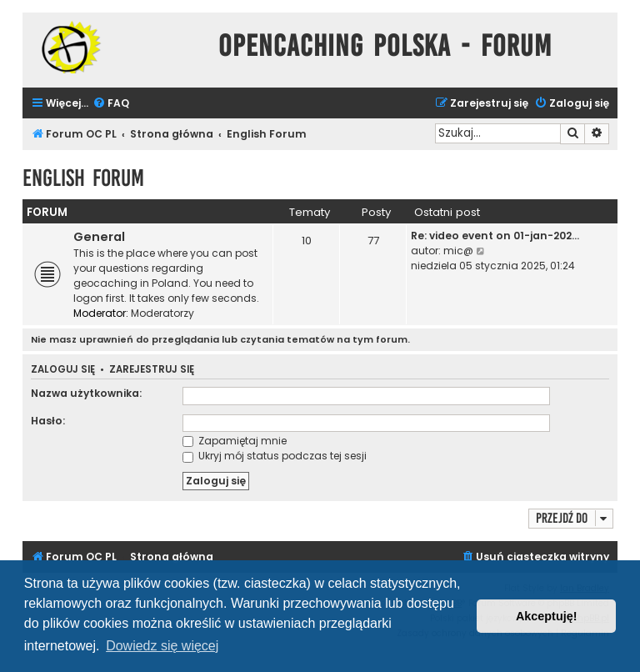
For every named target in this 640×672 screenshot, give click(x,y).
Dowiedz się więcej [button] (162, 646)
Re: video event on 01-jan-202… (495, 236)
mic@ (458, 251)
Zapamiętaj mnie (235, 441)
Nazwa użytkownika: (86, 393)
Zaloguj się (63, 370)
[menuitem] (111, 104)
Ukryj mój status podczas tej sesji (275, 456)
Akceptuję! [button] (547, 616)
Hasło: (48, 421)
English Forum (83, 178)
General (99, 237)
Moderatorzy (162, 313)
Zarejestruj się (152, 370)
